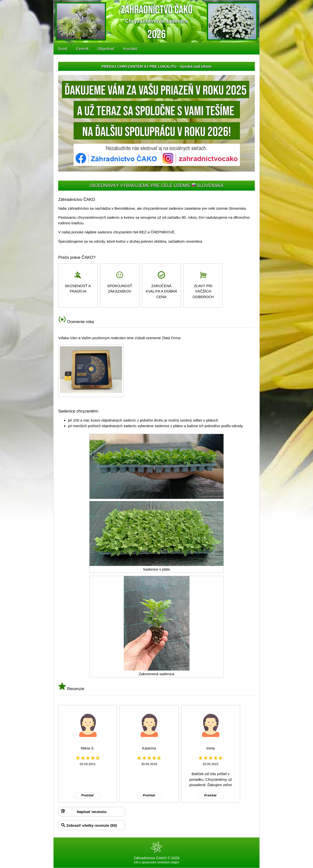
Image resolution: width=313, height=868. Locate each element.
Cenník (82, 49)
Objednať (106, 49)
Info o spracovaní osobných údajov (156, 862)
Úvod (62, 49)
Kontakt (130, 49)
